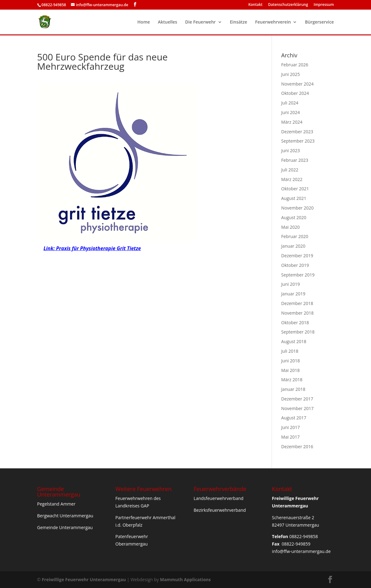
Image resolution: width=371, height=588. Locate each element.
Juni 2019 (290, 284)
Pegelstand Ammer (56, 504)
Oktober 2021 (295, 189)
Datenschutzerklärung (288, 5)
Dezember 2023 (297, 132)
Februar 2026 (295, 65)
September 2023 (298, 141)
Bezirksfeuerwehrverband (220, 510)
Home (144, 22)
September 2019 (298, 275)
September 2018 (298, 332)
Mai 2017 (290, 437)
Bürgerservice (319, 22)
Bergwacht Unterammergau (65, 516)
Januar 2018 (293, 389)
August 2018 (294, 341)
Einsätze (238, 22)
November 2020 (297, 208)
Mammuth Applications (185, 579)
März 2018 (292, 380)
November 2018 (297, 313)
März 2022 (292, 179)
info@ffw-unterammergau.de (301, 551)
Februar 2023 (295, 160)
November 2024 (297, 84)
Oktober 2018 (295, 323)
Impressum (324, 5)
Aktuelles (168, 22)
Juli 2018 (290, 351)
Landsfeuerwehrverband (218, 498)
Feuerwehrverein (273, 22)
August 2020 (294, 217)
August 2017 (294, 418)
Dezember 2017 (297, 399)
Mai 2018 (290, 370)
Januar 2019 (293, 294)
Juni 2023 (290, 150)
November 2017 (297, 408)
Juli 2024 (290, 103)
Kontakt (255, 5)
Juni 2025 (290, 74)
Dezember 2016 (297, 447)
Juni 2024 (290, 112)
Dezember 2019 (297, 256)
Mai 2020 (290, 227)
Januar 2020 (293, 246)
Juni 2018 (290, 361)
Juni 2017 (290, 427)
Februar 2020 (295, 236)
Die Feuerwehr (201, 22)
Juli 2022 (290, 170)
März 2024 (292, 122)
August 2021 (294, 198)
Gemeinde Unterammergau (65, 527)
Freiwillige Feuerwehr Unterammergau (84, 579)
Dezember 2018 (297, 303)
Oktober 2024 (295, 93)
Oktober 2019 (295, 265)
